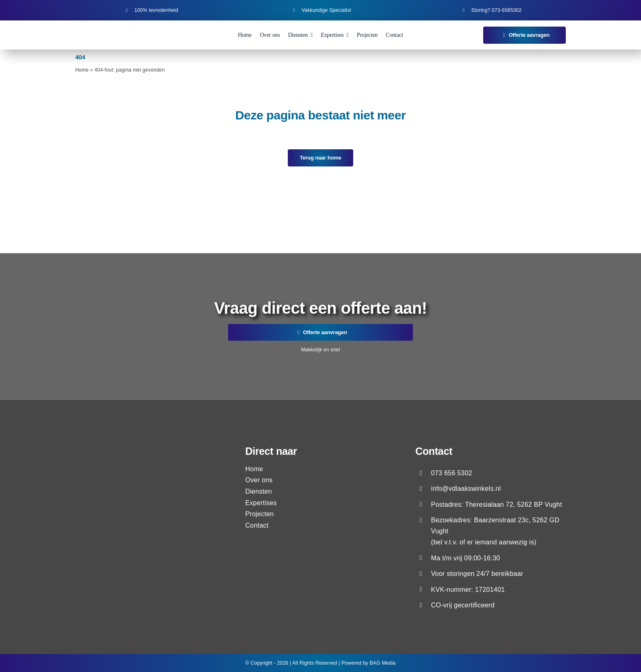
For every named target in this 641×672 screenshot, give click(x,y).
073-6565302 (507, 10)
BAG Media (382, 663)
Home (82, 70)
